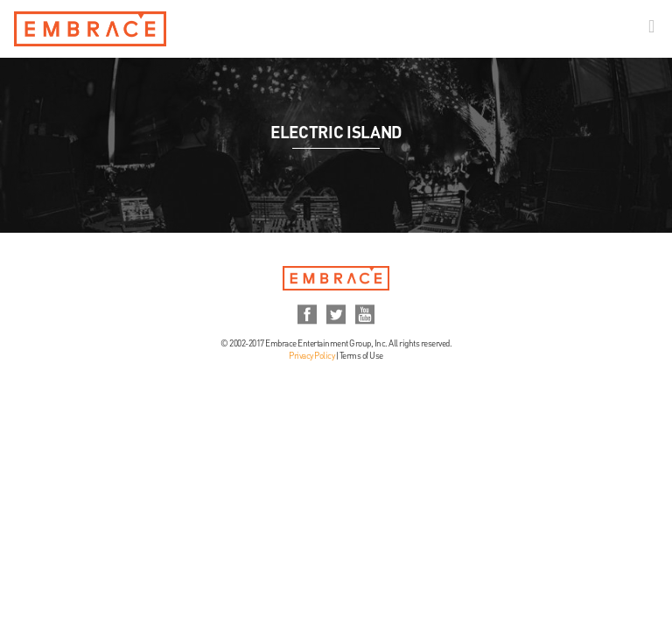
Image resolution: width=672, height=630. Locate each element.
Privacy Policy (311, 356)
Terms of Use (361, 356)
